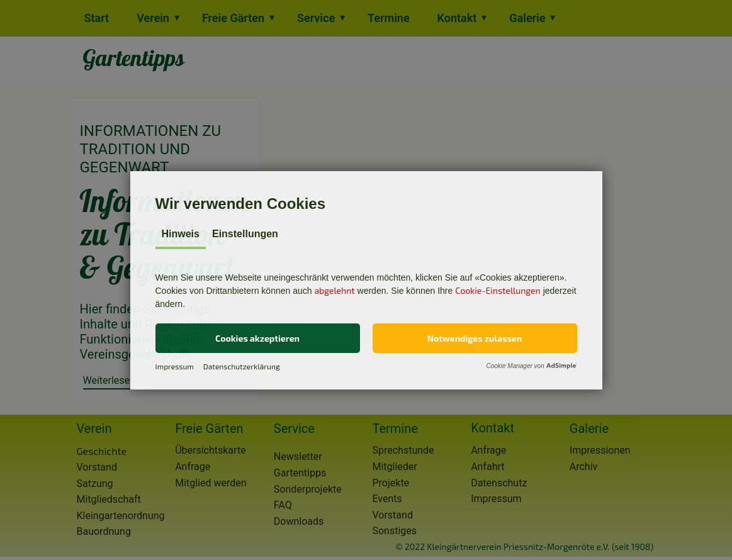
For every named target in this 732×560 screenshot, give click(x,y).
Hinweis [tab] (181, 234)
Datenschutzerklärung (242, 366)
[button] (258, 338)
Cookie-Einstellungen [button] (498, 290)
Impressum (175, 366)
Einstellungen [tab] (245, 234)
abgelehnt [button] (334, 290)
